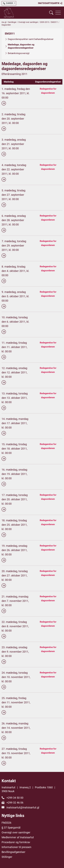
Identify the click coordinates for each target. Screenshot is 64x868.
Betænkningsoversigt (19, 53)
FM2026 (6, 823)
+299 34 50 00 (15, 798)
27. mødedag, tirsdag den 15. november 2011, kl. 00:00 (16, 756)
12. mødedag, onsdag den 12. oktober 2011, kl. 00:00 (14, 376)
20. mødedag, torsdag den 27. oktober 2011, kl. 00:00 (15, 579)
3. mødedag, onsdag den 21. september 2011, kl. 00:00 (14, 147)
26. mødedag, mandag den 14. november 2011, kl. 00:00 (16, 731)
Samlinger (12, 22)
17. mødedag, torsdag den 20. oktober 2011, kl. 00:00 (15, 502)
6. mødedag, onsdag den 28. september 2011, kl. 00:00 (14, 223)
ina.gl (4, 22)
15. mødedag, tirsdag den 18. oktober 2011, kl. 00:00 (14, 452)
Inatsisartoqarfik (50, 3)
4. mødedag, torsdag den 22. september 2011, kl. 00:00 (14, 173)
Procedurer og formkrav (16, 842)
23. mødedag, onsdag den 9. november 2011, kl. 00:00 (15, 655)
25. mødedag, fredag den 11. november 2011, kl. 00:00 (16, 706)
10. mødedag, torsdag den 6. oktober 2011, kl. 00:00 (15, 325)
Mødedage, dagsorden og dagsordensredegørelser (21, 46)
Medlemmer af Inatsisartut (18, 837)
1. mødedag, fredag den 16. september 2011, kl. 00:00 (16, 96)
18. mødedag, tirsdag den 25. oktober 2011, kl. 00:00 (14, 528)
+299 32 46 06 (15, 803)
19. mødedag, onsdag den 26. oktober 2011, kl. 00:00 (14, 553)
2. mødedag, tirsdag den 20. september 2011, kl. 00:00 (13, 122)
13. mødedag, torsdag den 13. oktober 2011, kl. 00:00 (15, 401)
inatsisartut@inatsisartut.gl (23, 807)
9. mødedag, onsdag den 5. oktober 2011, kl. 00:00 (15, 299)
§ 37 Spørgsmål (11, 828)
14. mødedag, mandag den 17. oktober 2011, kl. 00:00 (15, 426)
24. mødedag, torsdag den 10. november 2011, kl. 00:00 (16, 680)
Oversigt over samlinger (28, 22)
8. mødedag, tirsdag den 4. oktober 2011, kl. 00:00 (15, 274)
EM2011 (54, 22)
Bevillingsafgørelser (13, 852)
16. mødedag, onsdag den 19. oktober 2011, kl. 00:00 (14, 477)
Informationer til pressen (16, 847)
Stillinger (7, 857)
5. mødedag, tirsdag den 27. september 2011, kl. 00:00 (13, 198)
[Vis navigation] (58, 13)
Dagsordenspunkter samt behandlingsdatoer (31, 39)
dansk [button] (8, 3)
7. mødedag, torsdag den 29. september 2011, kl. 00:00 (14, 249)
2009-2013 (44, 22)
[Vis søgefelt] (51, 13)
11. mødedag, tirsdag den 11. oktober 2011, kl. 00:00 (14, 350)
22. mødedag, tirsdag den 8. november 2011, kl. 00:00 (15, 629)
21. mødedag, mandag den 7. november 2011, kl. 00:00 (15, 604)
